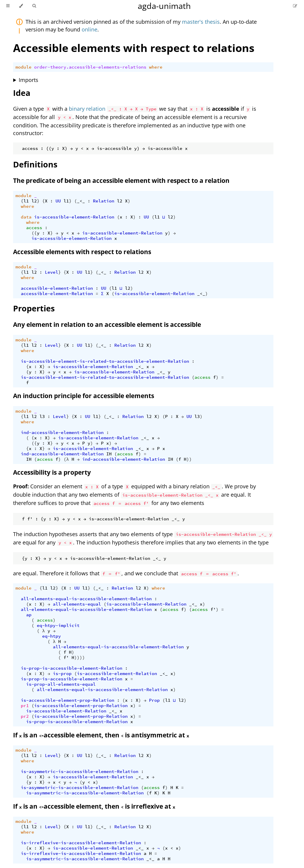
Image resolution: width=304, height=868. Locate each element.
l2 (34, 201)
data (26, 217)
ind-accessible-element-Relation (62, 433)
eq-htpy (52, 636)
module (23, 67)
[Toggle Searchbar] (34, 6)
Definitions (35, 164)
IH (109, 454)
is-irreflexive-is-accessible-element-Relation (81, 843)
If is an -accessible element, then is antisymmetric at (101, 735)
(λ (66, 459)
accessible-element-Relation (57, 288)
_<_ (81, 201)
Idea (22, 93)
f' (213, 609)
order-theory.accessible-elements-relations (90, 67)
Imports (28, 80)
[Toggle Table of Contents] (8, 6)
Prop (154, 700)
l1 (26, 201)
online (90, 29)
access (34, 228)
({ (34, 233)
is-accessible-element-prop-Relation (68, 700)
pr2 (25, 716)
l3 (42, 416)
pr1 (25, 706)
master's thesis (201, 22)
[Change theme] (21, 6)
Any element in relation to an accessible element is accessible (107, 324)
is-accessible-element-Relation (74, 217)
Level (52, 272)
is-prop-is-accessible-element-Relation (72, 668)
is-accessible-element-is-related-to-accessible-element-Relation (105, 361)
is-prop (62, 674)
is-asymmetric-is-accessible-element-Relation (80, 772)
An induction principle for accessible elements (84, 396)
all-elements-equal (77, 604)
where (156, 67)
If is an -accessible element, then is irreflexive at (94, 806)
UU (58, 201)
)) (189, 459)
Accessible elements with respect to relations (134, 48)
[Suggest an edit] (295, 6)
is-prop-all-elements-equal (61, 684)
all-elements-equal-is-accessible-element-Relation (86, 599)
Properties (34, 308)
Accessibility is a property (52, 472)
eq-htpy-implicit (58, 625)
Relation (104, 201)
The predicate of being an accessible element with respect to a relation (121, 180)
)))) (80, 658)
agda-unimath (164, 6)
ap (29, 615)
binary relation (87, 109)
